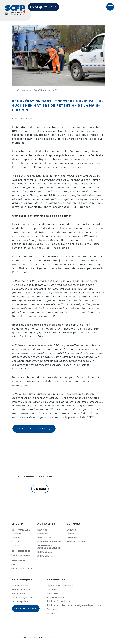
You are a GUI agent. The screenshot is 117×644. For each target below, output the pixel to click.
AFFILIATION (18, 561)
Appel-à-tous (44, 538)
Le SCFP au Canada (21, 555)
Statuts (15, 546)
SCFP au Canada (46, 556)
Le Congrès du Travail (22, 569)
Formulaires (53, 594)
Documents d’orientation (50, 542)
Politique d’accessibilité (58, 602)
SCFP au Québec (46, 552)
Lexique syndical (20, 602)
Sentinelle (52, 609)
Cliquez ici (40, 489)
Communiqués (45, 534)
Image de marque (55, 598)
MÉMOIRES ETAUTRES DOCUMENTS (49, 547)
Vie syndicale (18, 594)
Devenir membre (20, 586)
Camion (71, 534)
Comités (16, 542)
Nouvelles (42, 530)
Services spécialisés (77, 542)
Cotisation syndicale (22, 598)
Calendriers (52, 590)
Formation (72, 538)
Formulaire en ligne (21, 590)
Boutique (71, 530)
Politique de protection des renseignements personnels (74, 606)
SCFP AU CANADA (21, 551)
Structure (16, 534)
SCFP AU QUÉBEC (21, 530)
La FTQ (15, 565)
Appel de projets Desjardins (60, 586)
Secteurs (16, 538)
